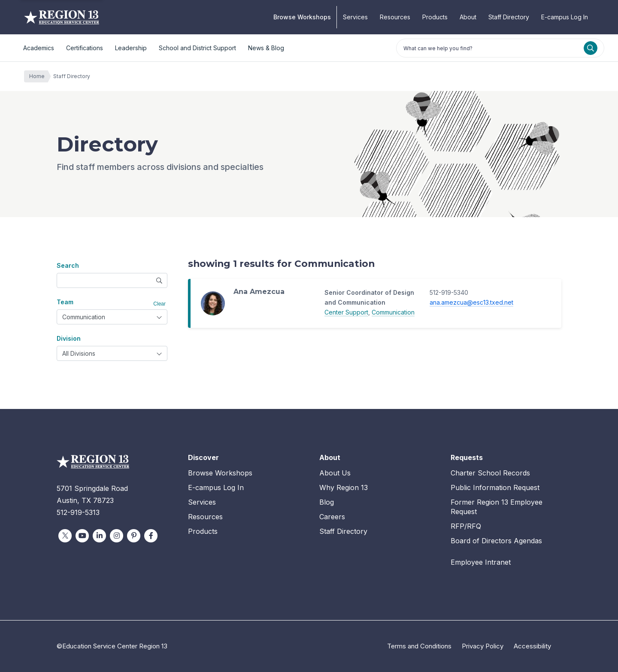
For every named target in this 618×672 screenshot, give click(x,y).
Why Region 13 (344, 487)
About (468, 17)
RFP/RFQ (466, 526)
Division (69, 338)
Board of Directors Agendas (496, 541)
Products (435, 17)
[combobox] (112, 317)
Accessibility (532, 646)
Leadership (131, 48)
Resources (395, 17)
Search (68, 265)
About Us (335, 473)
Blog (327, 502)
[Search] (591, 48)
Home (39, 76)
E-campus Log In (565, 17)
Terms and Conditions (419, 646)
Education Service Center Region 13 (62, 17)
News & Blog (266, 48)
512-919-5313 (78, 512)
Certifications (85, 48)
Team (65, 302)
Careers (332, 517)
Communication (393, 312)
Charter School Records (490, 473)
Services (355, 17)
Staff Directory (509, 17)
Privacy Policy (483, 646)
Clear (159, 304)
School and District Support (197, 48)
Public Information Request (495, 487)
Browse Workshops (302, 17)
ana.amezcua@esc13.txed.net (471, 302)
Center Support (346, 312)
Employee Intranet (481, 562)
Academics (39, 48)
